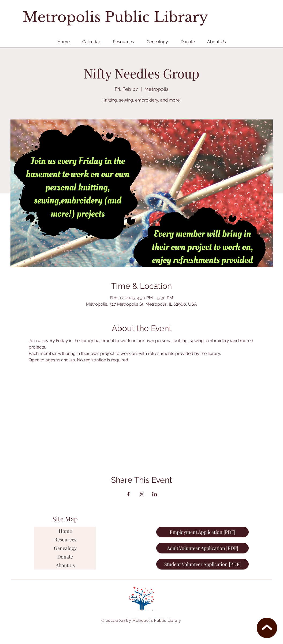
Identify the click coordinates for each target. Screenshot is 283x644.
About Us (65, 565)
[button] (123, 42)
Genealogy (65, 548)
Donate (65, 557)
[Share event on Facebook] (129, 494)
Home (65, 531)
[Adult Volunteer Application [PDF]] (202, 548)
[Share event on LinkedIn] (155, 494)
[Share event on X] (142, 494)
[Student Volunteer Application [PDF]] (202, 564)
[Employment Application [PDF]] (202, 532)
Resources (65, 540)
